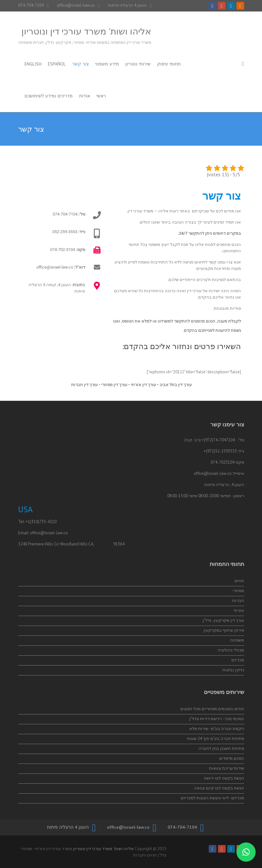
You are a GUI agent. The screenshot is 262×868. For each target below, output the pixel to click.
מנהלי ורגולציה (231, 650)
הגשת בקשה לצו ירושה (224, 778)
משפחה (237, 640)
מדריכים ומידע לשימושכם (49, 96)
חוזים (239, 581)
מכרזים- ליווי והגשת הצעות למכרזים (212, 798)
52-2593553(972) (221, 451)
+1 (28, 522)
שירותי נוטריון (138, 64)
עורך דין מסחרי (114, 385)
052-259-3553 (65, 232)
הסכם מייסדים (232, 758)
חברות (238, 601)
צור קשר (80, 64)
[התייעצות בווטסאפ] (246, 852)
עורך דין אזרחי (143, 385)
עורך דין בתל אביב (176, 385)
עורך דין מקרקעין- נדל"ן (223, 620)
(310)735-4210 (43, 522)
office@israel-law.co (76, 5)
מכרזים (238, 660)
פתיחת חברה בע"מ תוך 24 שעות (216, 739)
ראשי (101, 96)
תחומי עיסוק (169, 64)
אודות (85, 96)
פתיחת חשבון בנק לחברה (221, 748)
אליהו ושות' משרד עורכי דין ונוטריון (86, 31)
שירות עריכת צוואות (227, 768)
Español (57, 64)
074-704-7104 (31, 5)
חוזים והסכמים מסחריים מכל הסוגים (212, 709)
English (33, 64)
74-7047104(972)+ (218, 440)
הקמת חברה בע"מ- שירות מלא (217, 729)
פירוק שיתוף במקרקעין (224, 630)
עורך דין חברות (84, 385)
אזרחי (239, 610)
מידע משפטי (107, 64)
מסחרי (238, 591)
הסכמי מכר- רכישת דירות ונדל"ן (217, 719)
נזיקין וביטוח (233, 670)
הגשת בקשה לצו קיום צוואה (219, 788)
